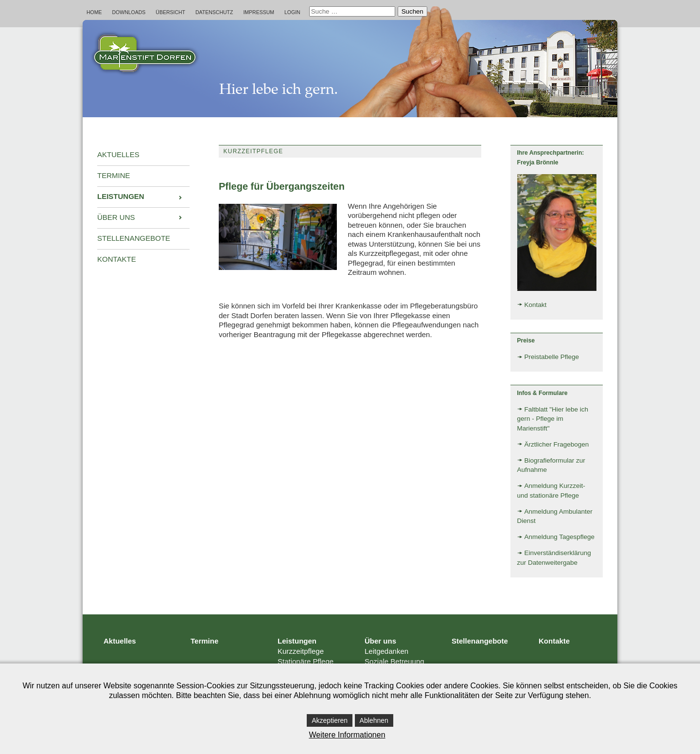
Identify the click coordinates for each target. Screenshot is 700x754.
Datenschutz (214, 12)
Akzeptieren (330, 720)
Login (292, 12)
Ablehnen (374, 720)
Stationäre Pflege (306, 661)
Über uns (380, 641)
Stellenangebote (480, 641)
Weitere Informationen (347, 735)
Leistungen (297, 641)
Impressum (259, 12)
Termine (204, 641)
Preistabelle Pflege (552, 357)
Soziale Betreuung (394, 661)
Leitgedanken (386, 651)
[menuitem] (143, 155)
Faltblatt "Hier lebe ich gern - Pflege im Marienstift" (553, 419)
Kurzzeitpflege (301, 651)
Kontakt (536, 305)
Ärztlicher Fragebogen (557, 444)
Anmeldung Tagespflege (560, 537)
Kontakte (554, 641)
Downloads (129, 12)
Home (94, 12)
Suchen (412, 11)
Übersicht (170, 12)
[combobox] (352, 11)
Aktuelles (120, 641)
